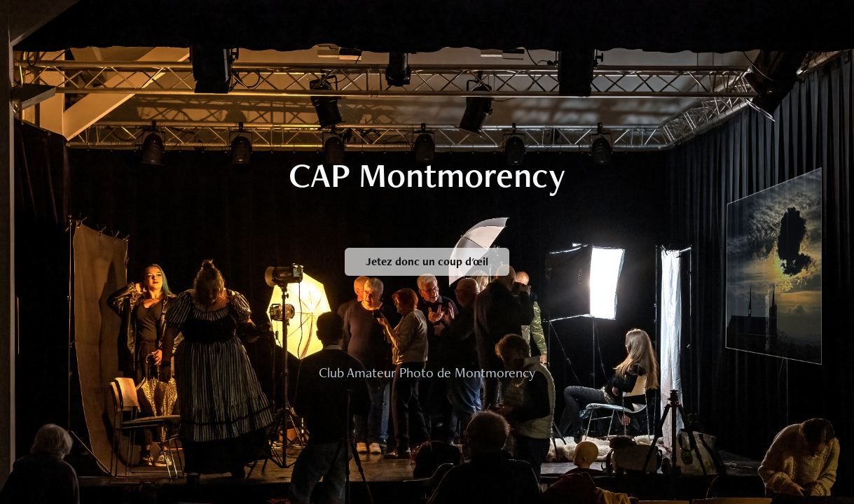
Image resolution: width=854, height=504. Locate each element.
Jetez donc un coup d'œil (427, 261)
